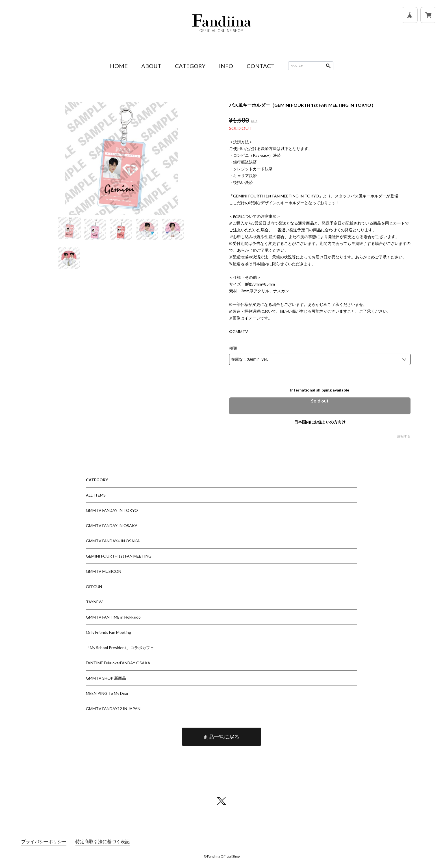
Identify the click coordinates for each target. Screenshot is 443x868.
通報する (404, 436)
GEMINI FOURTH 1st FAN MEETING (119, 556)
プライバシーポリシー (44, 841)
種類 (233, 348)
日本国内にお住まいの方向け (320, 422)
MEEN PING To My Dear (107, 693)
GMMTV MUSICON (104, 571)
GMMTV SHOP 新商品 (106, 678)
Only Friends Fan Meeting (108, 632)
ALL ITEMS (96, 495)
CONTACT (261, 66)
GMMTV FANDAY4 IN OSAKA (113, 541)
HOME (119, 66)
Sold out (320, 401)
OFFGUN (94, 587)
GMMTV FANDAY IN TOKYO (112, 510)
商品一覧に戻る (221, 737)
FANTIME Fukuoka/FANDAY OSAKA (118, 663)
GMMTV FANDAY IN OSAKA (112, 526)
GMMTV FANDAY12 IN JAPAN (113, 709)
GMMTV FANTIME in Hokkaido (113, 617)
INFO (226, 66)
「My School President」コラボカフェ (120, 648)
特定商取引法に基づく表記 (103, 841)
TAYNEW (94, 602)
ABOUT (151, 66)
